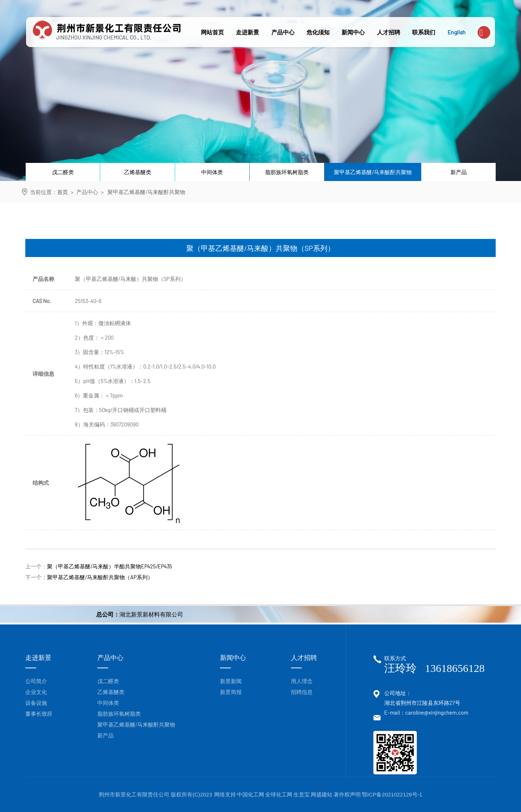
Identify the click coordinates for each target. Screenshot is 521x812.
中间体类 (212, 172)
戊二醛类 (63, 172)
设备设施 (36, 703)
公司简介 (36, 681)
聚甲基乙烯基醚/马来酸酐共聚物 (373, 172)
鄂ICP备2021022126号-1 (392, 794)
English (457, 32)
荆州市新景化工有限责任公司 (135, 794)
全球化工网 (279, 794)
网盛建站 (322, 794)
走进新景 (247, 32)
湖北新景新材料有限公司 (151, 614)
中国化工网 (251, 794)
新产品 (459, 172)
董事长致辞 (39, 714)
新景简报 (231, 692)
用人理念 (302, 681)
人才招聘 (389, 32)
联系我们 (424, 32)
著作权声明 (347, 794)
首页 (63, 192)
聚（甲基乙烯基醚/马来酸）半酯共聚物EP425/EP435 (110, 566)
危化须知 (318, 32)
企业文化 (36, 692)
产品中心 (283, 32)
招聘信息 (302, 692)
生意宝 (302, 794)
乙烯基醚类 (138, 172)
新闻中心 (353, 32)
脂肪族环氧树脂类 (287, 172)
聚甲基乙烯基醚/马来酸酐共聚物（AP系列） (100, 577)
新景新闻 (231, 681)
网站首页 (212, 32)
